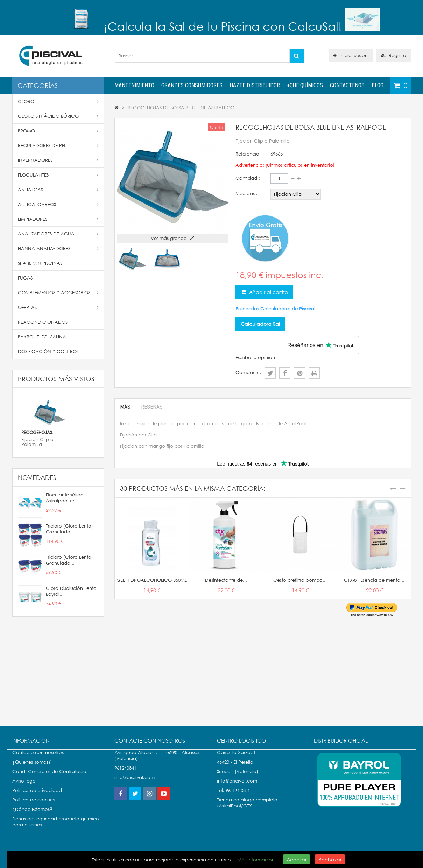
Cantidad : (248, 178)
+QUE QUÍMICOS (305, 85)
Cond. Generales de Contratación (51, 779)
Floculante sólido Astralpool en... (65, 498)
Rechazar (330, 859)
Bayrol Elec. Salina (42, 337)
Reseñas (152, 407)
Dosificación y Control (48, 352)
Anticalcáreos (58, 204)
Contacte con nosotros (38, 760)
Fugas (25, 278)
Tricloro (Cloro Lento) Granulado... (69, 529)
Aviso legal (24, 788)
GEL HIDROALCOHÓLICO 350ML (152, 580)
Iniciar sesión (351, 56)
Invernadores (58, 160)
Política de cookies (33, 807)
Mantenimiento (134, 85)
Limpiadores (58, 219)
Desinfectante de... (226, 580)
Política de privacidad (37, 797)
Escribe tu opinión (255, 357)
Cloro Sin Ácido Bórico (58, 116)
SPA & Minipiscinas (40, 263)
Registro (394, 56)
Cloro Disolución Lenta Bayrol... (71, 591)
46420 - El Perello (235, 769)
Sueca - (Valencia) (238, 779)
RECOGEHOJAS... (38, 432)
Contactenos (347, 85)
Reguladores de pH (58, 146)
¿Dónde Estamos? (32, 816)
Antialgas (58, 190)
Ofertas (58, 307)
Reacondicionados (43, 322)
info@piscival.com (237, 788)
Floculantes (58, 175)
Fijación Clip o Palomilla (37, 442)
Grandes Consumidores (192, 85)
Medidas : (246, 194)
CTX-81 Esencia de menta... (374, 580)
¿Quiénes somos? (32, 769)
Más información (256, 860)
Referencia (247, 154)
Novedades (37, 477)
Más (125, 407)
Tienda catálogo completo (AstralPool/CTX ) (247, 810)
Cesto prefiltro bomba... (300, 580)
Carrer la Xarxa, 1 (236, 760)
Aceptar (297, 859)
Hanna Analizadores (58, 249)
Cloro (58, 101)
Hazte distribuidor (255, 85)
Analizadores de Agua (58, 234)
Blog (378, 85)
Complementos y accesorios (58, 293)
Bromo (58, 131)
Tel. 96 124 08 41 (234, 797)
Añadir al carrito (268, 292)
